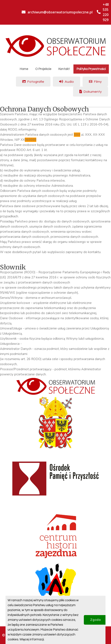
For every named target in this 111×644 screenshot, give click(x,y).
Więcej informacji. (32, 639)
